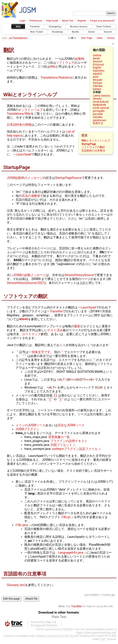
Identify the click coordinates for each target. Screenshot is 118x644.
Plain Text (59, 620)
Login (22, 21)
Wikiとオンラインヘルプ (96, 141)
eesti (96, 77)
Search (108, 32)
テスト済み (55, 330)
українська (99, 120)
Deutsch (97, 62)
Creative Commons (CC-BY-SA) (55, 639)
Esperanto (99, 71)
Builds (76, 32)
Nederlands (99, 105)
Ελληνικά (98, 65)
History (111, 38)
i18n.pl (66, 520)
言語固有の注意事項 (93, 151)
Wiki (18, 27)
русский (98, 114)
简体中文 (98, 123)
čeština (97, 55)
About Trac (68, 21)
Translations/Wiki (19, 114)
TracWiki (76, 609)
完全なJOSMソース (71, 428)
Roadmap (57, 32)
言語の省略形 (31, 196)
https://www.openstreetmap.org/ (96, 636)
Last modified (91, 598)
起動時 (80, 59)
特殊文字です (39, 352)
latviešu (97, 99)
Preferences (36, 21)
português (99, 111)
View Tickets (104, 27)
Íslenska (98, 86)
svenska (97, 117)
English (97, 68)
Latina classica (101, 96)
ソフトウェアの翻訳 (93, 147)
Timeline (35, 27)
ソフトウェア (65, 63)
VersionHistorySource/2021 (26, 283)
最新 (77, 326)
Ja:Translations (18, 38)
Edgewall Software (46, 628)
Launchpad (22, 154)
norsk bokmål (101, 102)
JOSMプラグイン (27, 432)
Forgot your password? (102, 21)
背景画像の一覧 (59, 440)
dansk (96, 58)
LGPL (103, 642)
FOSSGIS (67, 632)
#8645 (23, 319)
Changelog (55, 27)
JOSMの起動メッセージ (29, 275)
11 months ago (107, 598)
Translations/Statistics (56, 77)
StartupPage (89, 144)
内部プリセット (61, 448)
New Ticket (37, 32)
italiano (97, 89)
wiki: (5, 38)
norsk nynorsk (101, 108)
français (97, 83)
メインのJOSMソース (30, 428)
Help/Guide (52, 21)
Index (100, 38)
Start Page (87, 38)
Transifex (55, 311)
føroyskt (97, 80)
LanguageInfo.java (71, 556)
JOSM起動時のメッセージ (25, 178)
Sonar (92, 32)
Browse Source (79, 27)
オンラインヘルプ (30, 110)
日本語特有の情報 (19, 125)
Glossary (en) (16, 588)
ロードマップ (31, 334)
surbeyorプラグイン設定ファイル (75, 452)
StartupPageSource (68, 178)
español (97, 74)
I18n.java (22, 528)
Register (82, 21)
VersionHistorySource (79, 275)
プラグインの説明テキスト (69, 444)
